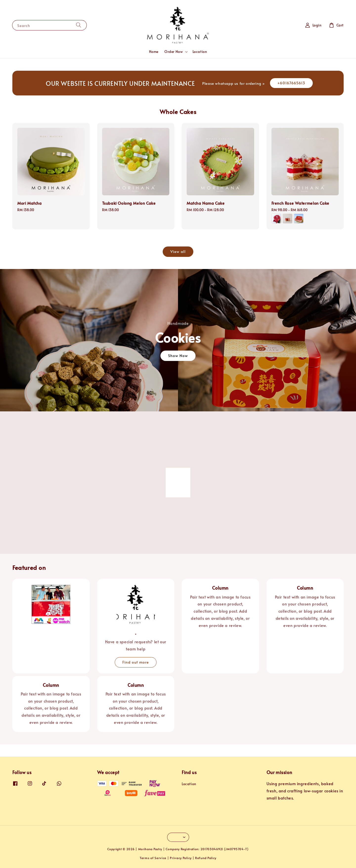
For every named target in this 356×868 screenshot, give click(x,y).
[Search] (79, 25)
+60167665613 (291, 83)
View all (178, 251)
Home (154, 52)
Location (200, 52)
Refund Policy (206, 858)
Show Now (178, 355)
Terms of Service (153, 858)
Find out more (136, 662)
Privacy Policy (181, 858)
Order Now (174, 52)
